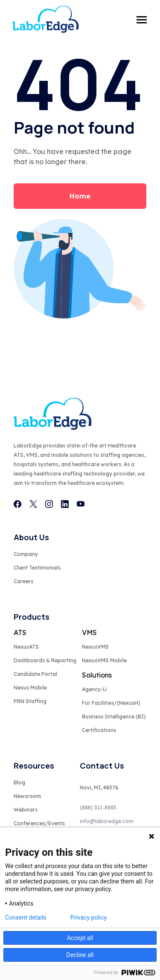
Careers (23, 581)
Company (26, 554)
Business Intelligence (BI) (114, 716)
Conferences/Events (39, 823)
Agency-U (94, 689)
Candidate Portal (35, 674)
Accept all (80, 938)
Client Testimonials (37, 568)
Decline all (80, 955)
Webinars (26, 810)
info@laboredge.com (107, 821)
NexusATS (26, 647)
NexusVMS (95, 647)
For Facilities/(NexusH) (111, 703)
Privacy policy (89, 917)
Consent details (26, 917)
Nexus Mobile (30, 688)
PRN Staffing (30, 701)
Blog (19, 782)
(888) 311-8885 (98, 808)
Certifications (99, 730)
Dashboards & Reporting (45, 660)
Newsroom (27, 796)
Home (80, 196)
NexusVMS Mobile (104, 660)
